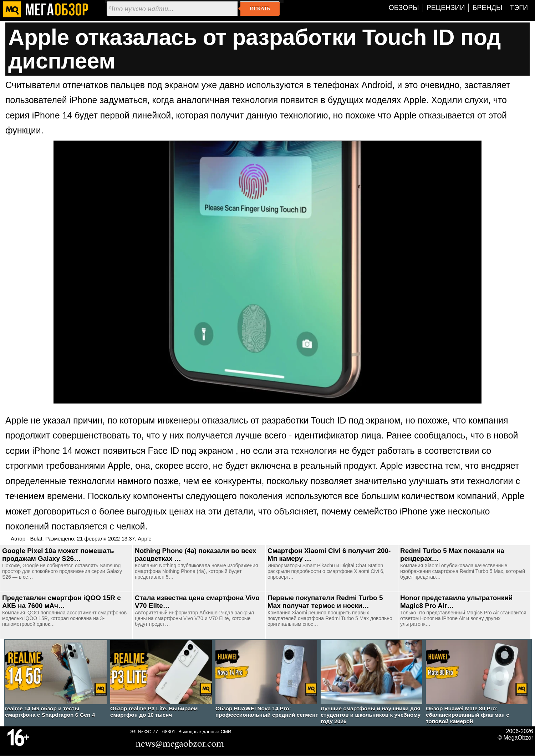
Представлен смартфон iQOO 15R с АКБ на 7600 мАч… (62, 602)
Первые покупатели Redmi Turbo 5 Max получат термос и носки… (325, 602)
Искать (260, 9)
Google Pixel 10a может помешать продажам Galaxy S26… (58, 555)
